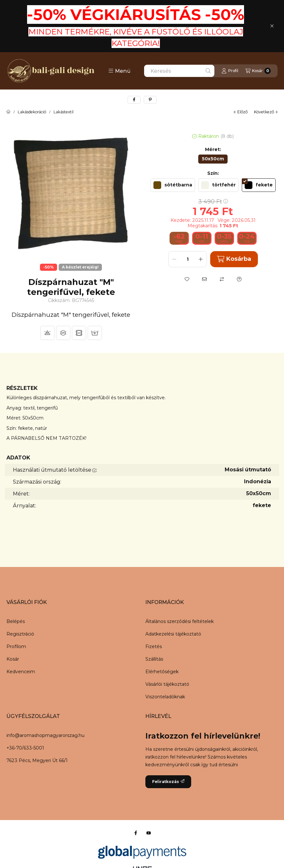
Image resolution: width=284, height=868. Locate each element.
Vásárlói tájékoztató (167, 684)
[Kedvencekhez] (187, 279)
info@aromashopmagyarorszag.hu (45, 735)
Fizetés (154, 646)
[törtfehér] (218, 185)
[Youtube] (149, 833)
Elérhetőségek (162, 672)
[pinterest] (150, 100)
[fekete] (259, 185)
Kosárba (234, 259)
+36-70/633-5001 (25, 748)
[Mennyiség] (188, 259)
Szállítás (154, 659)
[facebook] (134, 100)
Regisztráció (20, 634)
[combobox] (179, 71)
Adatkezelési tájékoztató (173, 634)
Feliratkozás (168, 782)
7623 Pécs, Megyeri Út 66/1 (37, 760)
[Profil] (230, 71)
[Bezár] (272, 26)
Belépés (16, 621)
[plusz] (201, 259)
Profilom (16, 646)
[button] (119, 71)
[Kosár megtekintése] (258, 71)
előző (241, 112)
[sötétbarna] (173, 185)
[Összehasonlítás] (222, 279)
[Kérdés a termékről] (239, 279)
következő (266, 112)
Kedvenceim (21, 672)
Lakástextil (64, 112)
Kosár (13, 659)
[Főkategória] (8, 112)
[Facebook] (136, 833)
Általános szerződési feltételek (180, 621)
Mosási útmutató (248, 470)
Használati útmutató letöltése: (55, 470)
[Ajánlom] (204, 279)
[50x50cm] (213, 159)
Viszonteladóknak (165, 697)
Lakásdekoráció (32, 112)
